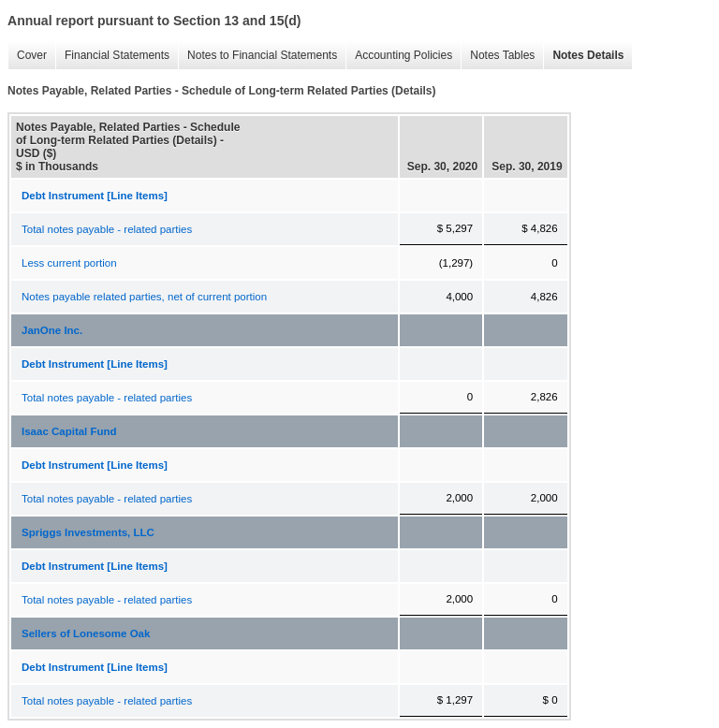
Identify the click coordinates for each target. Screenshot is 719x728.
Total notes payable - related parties (107, 229)
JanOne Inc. (52, 330)
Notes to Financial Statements (257, 56)
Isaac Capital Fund (69, 431)
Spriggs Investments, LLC (88, 532)
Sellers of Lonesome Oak (86, 633)
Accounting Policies (399, 56)
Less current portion (69, 263)
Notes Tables (498, 56)
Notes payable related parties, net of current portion (144, 297)
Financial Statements (112, 56)
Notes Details (583, 56)
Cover (27, 56)
